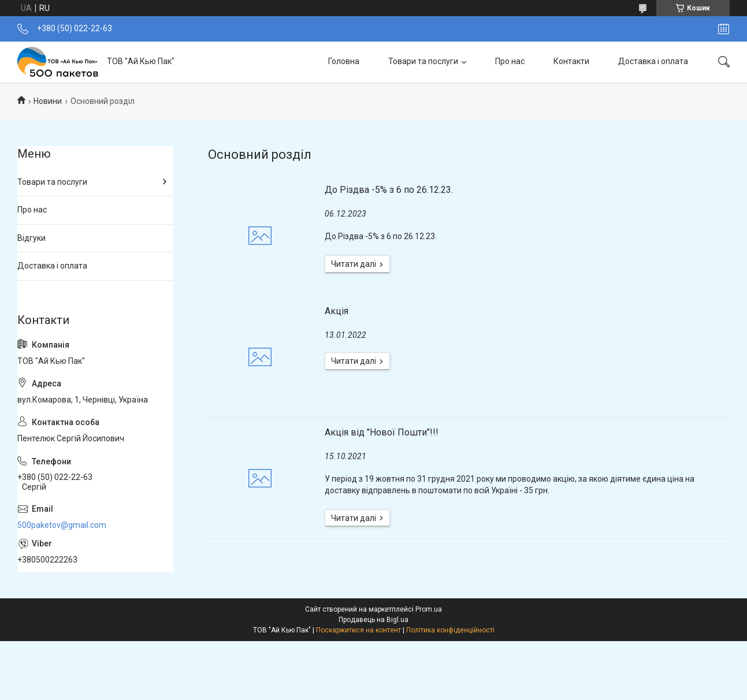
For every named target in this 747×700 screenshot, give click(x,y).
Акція (337, 311)
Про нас (510, 61)
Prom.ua (429, 609)
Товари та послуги (423, 61)
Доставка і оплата (653, 61)
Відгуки (31, 238)
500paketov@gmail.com (62, 525)
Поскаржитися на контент (358, 630)
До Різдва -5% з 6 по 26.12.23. (389, 190)
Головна (344, 61)
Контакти (571, 61)
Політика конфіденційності (450, 630)
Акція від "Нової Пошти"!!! (382, 432)
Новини (48, 101)
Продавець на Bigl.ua (374, 620)
